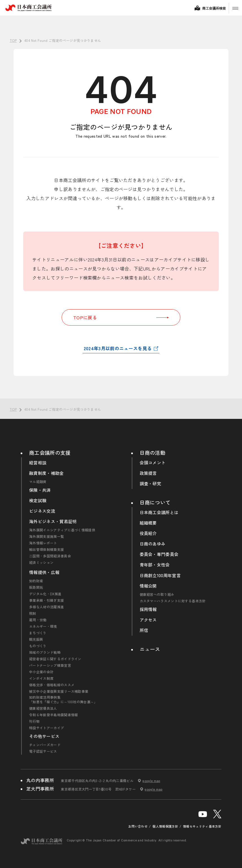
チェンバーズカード (45, 745)
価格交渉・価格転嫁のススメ (52, 685)
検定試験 (38, 501)
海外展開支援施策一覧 (47, 536)
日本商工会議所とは (159, 512)
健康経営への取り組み (157, 594)
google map (151, 781)
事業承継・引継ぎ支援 (47, 600)
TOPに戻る (121, 317)
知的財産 (36, 581)
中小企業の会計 (41, 672)
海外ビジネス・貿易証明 (53, 521)
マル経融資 (38, 482)
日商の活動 (153, 453)
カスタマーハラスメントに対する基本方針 (173, 601)
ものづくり (38, 646)
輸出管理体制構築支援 (47, 549)
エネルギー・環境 (43, 626)
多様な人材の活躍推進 (47, 607)
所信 (144, 630)
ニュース (150, 649)
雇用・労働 (38, 620)
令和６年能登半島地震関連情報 (53, 715)
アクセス (148, 620)
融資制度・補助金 (47, 473)
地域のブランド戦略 (45, 652)
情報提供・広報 (44, 572)
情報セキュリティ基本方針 (202, 826)
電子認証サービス (43, 751)
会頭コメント (153, 463)
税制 (33, 613)
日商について (155, 502)
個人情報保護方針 (165, 826)
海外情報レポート (43, 543)
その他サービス (44, 736)
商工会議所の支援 (50, 453)
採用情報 (148, 609)
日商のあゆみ (153, 544)
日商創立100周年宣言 (160, 575)
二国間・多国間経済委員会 (50, 556)
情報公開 (148, 586)
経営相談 (38, 463)
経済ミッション (41, 562)
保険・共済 (40, 490)
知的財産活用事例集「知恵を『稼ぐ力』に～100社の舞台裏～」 (63, 700)
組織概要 (148, 523)
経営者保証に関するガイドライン (55, 659)
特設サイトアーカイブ (47, 728)
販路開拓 (36, 587)
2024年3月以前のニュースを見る (118, 348)
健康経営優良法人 (43, 708)
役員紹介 (148, 533)
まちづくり (38, 633)
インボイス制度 (41, 678)
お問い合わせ (138, 826)
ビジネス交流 (42, 511)
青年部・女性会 (155, 565)
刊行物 (34, 721)
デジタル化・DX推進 (45, 594)
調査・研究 (151, 484)
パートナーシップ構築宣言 (50, 665)
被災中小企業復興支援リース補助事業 (59, 691)
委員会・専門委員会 (159, 554)
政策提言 (148, 473)
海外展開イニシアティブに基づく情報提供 (62, 530)
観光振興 (36, 639)
